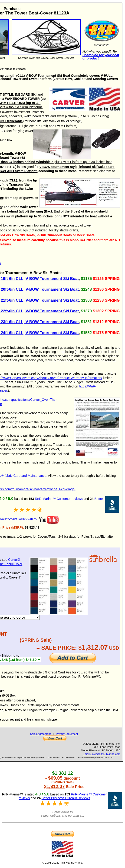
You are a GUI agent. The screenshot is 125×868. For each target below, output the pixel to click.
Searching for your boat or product (101, 57)
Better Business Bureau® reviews (66, 798)
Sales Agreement (40, 734)
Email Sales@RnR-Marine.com (102, 754)
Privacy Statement (67, 734)
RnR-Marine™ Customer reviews (59, 499)
